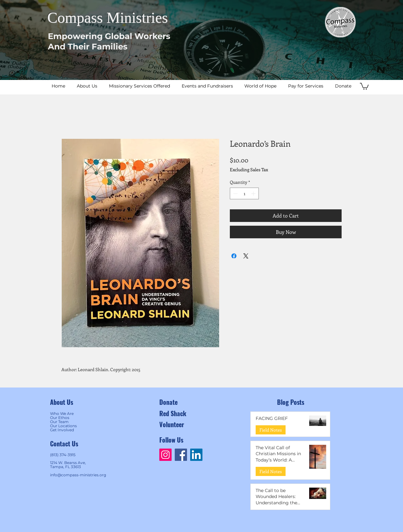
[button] (364, 86)
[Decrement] (235, 193)
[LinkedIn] (196, 455)
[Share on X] (246, 256)
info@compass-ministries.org (78, 475)
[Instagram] (165, 455)
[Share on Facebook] (234, 256)
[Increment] (254, 193)
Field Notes (271, 430)
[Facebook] (181, 455)
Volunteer (172, 424)
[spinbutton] (244, 193)
